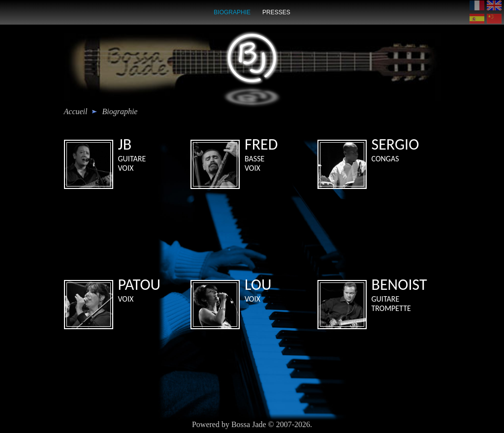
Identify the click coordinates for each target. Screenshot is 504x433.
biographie (232, 12)
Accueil (76, 111)
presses (276, 12)
